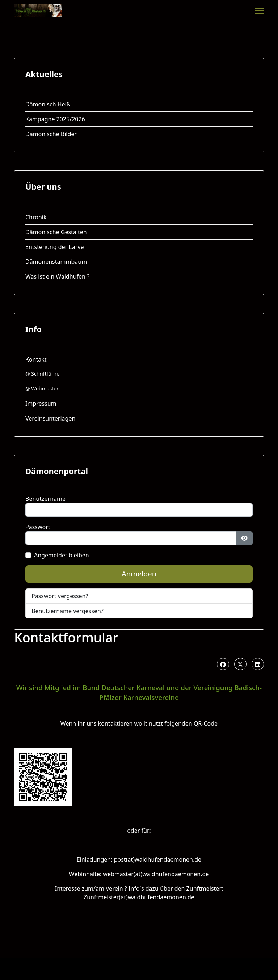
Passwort (38, 527)
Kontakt (36, 359)
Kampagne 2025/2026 (55, 119)
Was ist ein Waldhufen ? (57, 276)
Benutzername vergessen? (68, 611)
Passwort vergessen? (60, 596)
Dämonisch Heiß (48, 104)
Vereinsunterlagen (50, 418)
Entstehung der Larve (54, 247)
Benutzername (45, 499)
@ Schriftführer (43, 374)
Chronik (36, 217)
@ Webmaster (42, 388)
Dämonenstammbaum (56, 262)
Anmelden (139, 574)
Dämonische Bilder (51, 134)
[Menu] (259, 11)
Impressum (41, 404)
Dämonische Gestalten (56, 232)
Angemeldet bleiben (62, 555)
